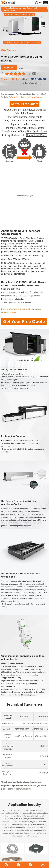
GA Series (5, 97)
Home (4, 94)
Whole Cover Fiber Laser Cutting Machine (26, 97)
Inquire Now (9, 68)
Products (11, 94)
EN (38, 3)
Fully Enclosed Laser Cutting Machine (30, 94)
